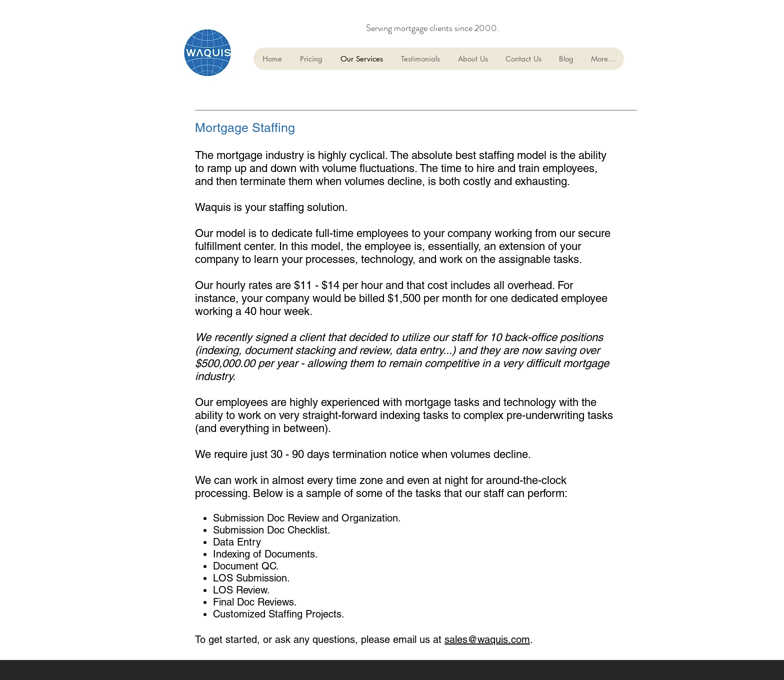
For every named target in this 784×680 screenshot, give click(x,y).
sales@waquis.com (487, 639)
